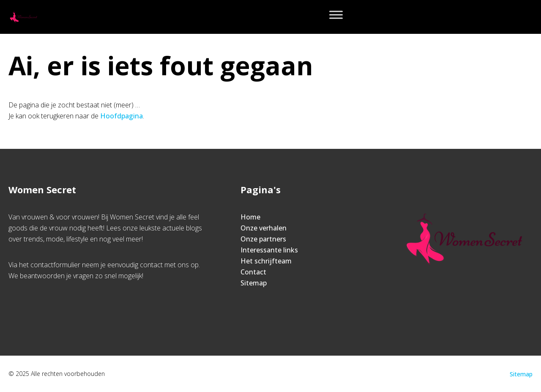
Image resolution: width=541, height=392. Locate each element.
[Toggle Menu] (336, 15)
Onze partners (263, 239)
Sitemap (254, 283)
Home (250, 217)
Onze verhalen (264, 228)
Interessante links (269, 250)
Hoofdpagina (122, 116)
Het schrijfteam (266, 261)
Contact (253, 272)
